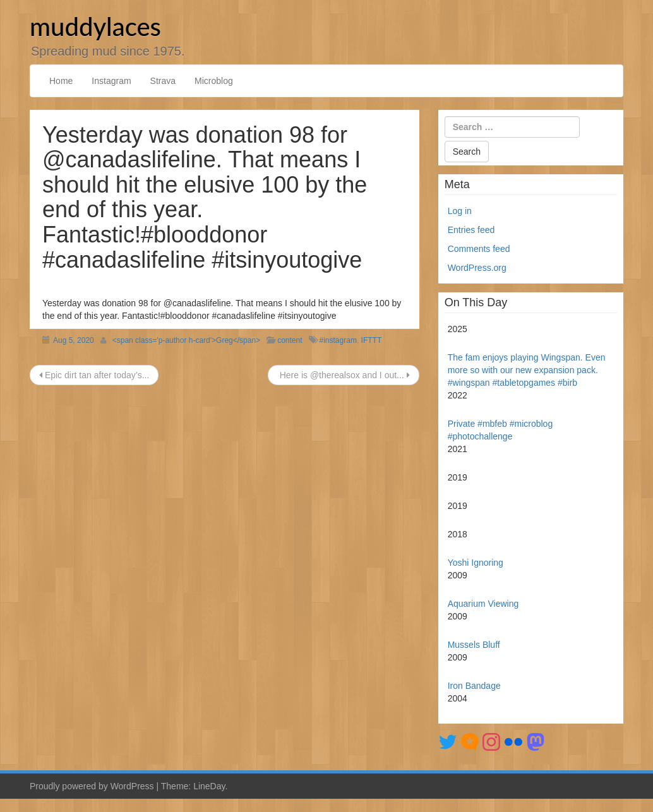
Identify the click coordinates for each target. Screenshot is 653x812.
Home (61, 81)
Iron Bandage (474, 686)
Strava (163, 81)
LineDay (209, 786)
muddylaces (95, 27)
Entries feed (471, 230)
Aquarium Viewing (483, 604)
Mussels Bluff (474, 645)
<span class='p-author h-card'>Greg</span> (186, 340)
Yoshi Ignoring (476, 563)
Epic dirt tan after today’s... (94, 375)
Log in (460, 211)
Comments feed (479, 249)
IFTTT (372, 340)
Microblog (214, 81)
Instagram (111, 81)
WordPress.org (477, 268)
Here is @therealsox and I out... (344, 375)
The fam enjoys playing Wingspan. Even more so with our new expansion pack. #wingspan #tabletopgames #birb (527, 370)
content (290, 340)
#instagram (338, 340)
